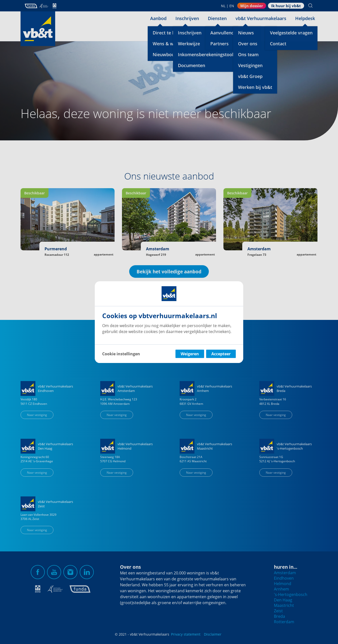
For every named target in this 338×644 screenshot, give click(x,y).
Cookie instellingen (121, 354)
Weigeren (190, 354)
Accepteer (221, 354)
